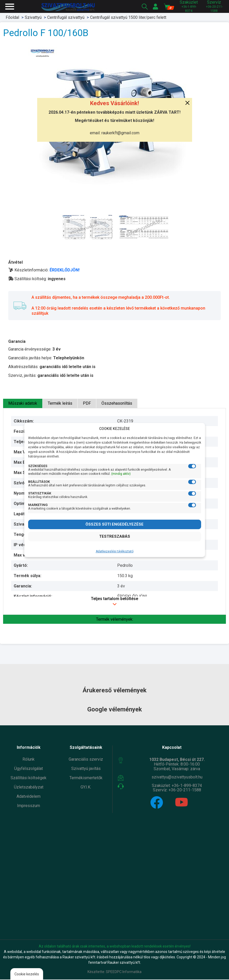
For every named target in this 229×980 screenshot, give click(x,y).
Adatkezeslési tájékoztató (115, 551)
